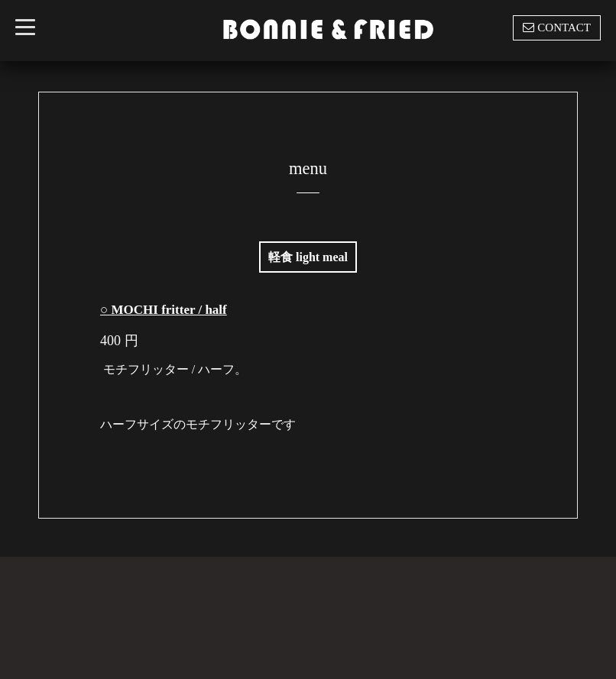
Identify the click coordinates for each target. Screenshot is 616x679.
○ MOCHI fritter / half (164, 310)
